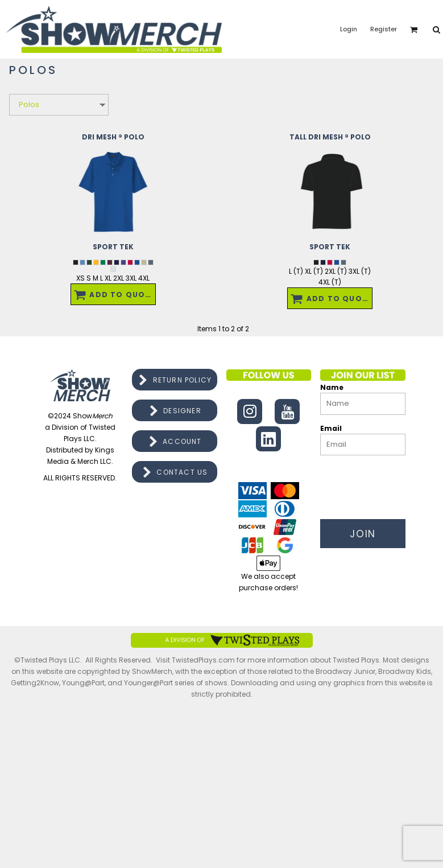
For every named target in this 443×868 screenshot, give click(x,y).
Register (384, 29)
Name (332, 387)
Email (331, 428)
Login (349, 29)
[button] (414, 30)
